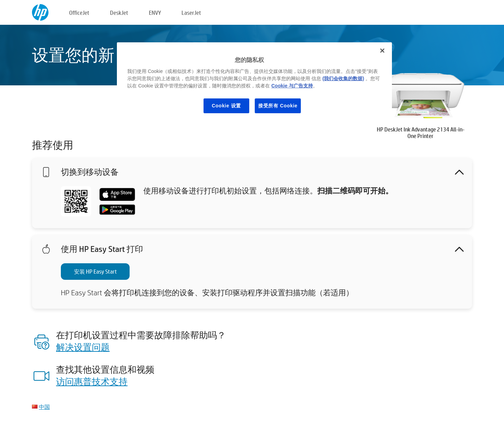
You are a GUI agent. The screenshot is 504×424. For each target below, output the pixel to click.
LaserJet (191, 13)
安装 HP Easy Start (95, 271)
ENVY (155, 13)
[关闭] (382, 51)
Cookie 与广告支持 (292, 86)
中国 (44, 407)
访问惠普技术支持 (92, 381)
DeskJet (119, 13)
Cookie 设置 (226, 106)
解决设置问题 (83, 347)
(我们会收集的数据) (343, 78)
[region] (254, 83)
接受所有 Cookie (278, 106)
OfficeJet (79, 13)
